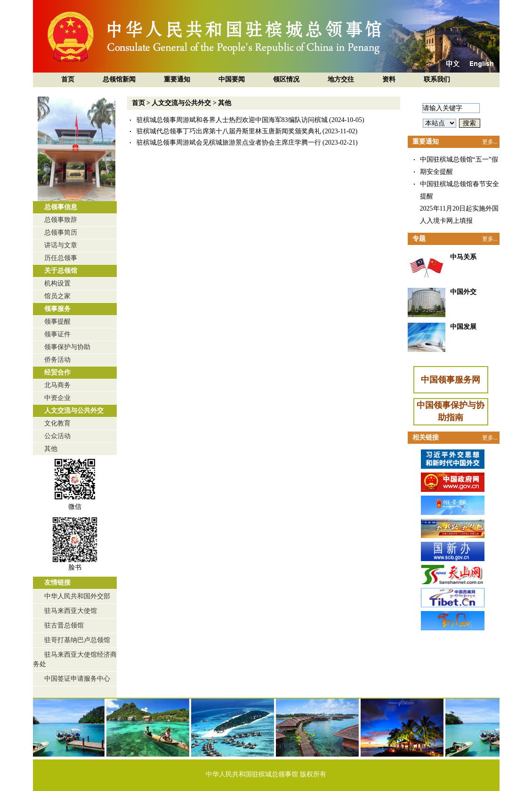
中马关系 (463, 257)
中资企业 (57, 398)
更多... (490, 142)
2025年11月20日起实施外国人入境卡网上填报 (459, 215)
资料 (389, 79)
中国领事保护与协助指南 (451, 411)
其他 (51, 449)
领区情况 (286, 79)
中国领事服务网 (451, 380)
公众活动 (57, 436)
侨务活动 (57, 360)
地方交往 (341, 79)
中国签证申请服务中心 (77, 679)
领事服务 (57, 309)
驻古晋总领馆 (64, 625)
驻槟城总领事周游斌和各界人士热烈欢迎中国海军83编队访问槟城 (232, 120)
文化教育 (57, 423)
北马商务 (57, 385)
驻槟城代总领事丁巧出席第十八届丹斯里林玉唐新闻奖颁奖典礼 (229, 131)
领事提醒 (57, 322)
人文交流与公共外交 (74, 411)
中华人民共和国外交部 (77, 596)
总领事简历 (61, 232)
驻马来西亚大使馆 (71, 611)
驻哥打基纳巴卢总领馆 (77, 640)
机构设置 (57, 283)
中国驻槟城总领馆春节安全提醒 (459, 190)
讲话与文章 (61, 245)
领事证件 (57, 334)
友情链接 (57, 583)
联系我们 (437, 79)
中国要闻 (232, 79)
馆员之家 (57, 296)
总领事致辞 (61, 220)
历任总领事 (61, 258)
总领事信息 (61, 207)
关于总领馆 (61, 271)
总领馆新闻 (119, 79)
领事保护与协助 (67, 347)
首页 (68, 79)
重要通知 (177, 79)
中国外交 (463, 292)
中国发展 (463, 327)
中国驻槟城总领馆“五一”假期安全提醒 (459, 166)
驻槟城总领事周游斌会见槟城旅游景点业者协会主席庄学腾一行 (229, 143)
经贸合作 (57, 372)
